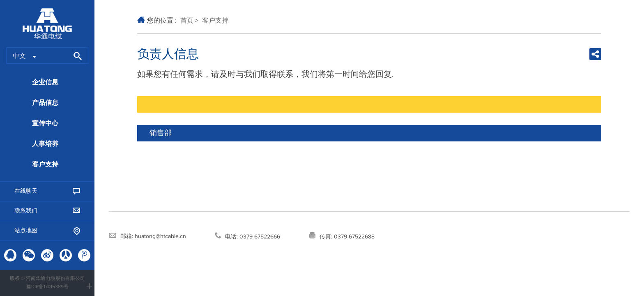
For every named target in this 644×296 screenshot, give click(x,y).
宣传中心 (45, 123)
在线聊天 (47, 191)
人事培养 (45, 144)
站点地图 (47, 231)
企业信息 (45, 82)
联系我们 (47, 211)
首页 (187, 21)
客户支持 (45, 164)
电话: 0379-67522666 (247, 236)
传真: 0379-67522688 (342, 236)
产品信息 (45, 103)
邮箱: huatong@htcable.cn (147, 236)
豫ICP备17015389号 (47, 287)
